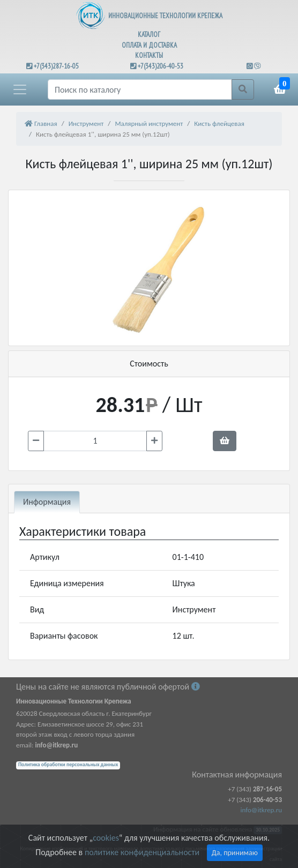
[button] (20, 89)
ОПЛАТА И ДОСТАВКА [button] (149, 45)
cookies (106, 838)
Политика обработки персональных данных (68, 765)
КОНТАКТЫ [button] (149, 55)
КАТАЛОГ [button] (149, 35)
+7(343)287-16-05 (56, 66)
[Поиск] (140, 89)
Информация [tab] (47, 502)
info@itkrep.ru (261, 810)
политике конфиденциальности (142, 852)
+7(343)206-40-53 (161, 66)
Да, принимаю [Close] (235, 853)
